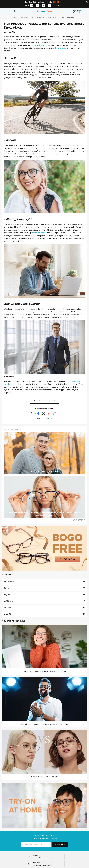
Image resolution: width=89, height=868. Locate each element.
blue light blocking (39, 233)
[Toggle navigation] (11, 11)
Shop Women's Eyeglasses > (44, 401)
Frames (49, 418)
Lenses (45, 608)
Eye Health (45, 582)
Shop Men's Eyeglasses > (44, 408)
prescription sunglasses (42, 45)
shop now (59, 5)
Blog (22, 17)
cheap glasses (60, 48)
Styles (45, 595)
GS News (45, 601)
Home (16, 17)
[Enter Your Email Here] (36, 844)
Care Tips (45, 614)
